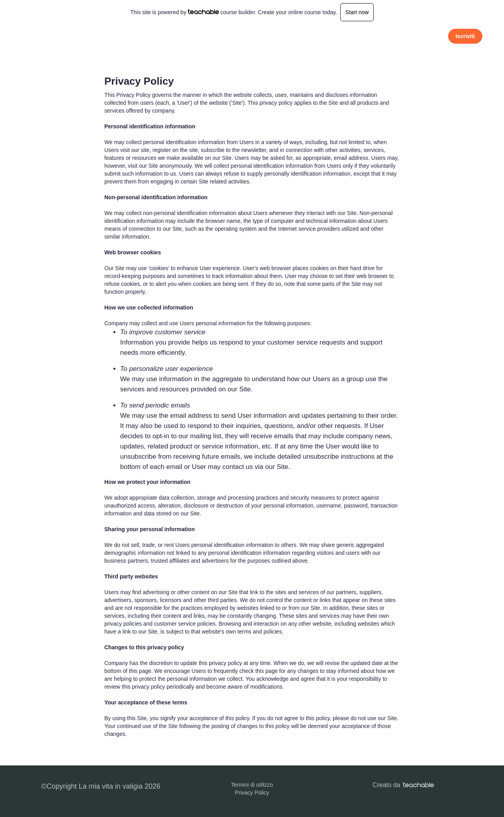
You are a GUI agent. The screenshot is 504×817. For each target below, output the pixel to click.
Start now (357, 12)
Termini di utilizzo (252, 785)
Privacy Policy (252, 793)
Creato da (403, 785)
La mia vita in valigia (81, 36)
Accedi (429, 36)
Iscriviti (465, 36)
